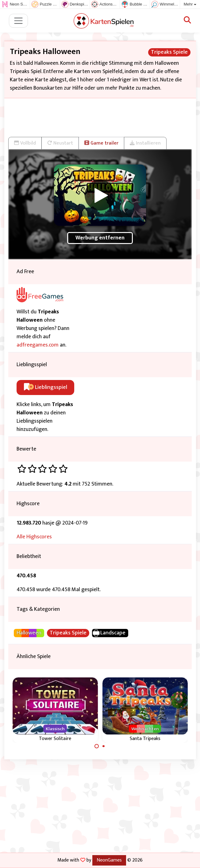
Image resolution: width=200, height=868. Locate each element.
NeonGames (109, 860)
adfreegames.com (38, 345)
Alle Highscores (34, 537)
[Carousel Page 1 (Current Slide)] (97, 746)
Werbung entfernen (100, 238)
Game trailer (101, 143)
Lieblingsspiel (46, 387)
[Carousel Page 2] (104, 746)
